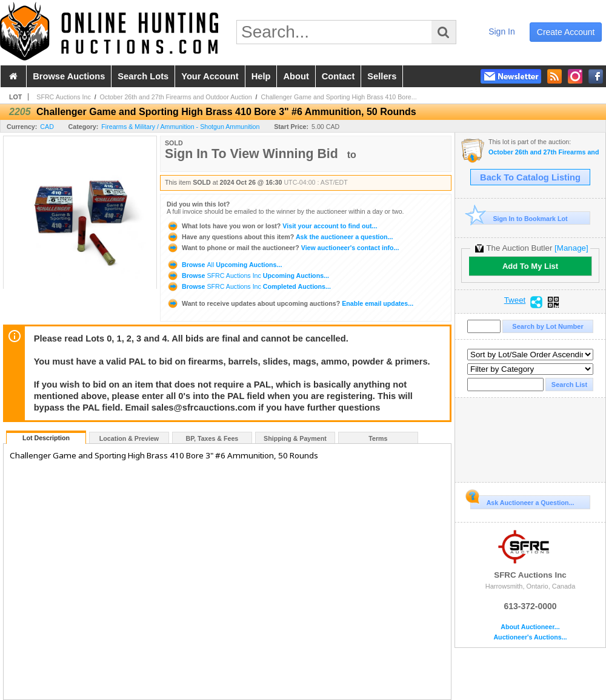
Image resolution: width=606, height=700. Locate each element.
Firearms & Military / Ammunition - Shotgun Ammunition (180, 127)
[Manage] (571, 248)
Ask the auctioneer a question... (280, 237)
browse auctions (69, 76)
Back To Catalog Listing (530, 177)
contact (338, 76)
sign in (502, 31)
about (296, 76)
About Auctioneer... (530, 627)
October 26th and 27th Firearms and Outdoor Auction (176, 97)
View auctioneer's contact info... (283, 248)
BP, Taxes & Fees (212, 438)
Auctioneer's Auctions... (530, 637)
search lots (143, 76)
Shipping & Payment (295, 438)
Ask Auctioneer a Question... (522, 501)
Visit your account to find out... (272, 226)
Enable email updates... (290, 303)
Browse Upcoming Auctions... (224, 265)
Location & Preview (129, 438)
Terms (378, 438)
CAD (47, 127)
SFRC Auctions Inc (63, 97)
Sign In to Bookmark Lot (519, 218)
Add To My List (530, 266)
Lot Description (46, 438)
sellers (382, 76)
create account (566, 32)
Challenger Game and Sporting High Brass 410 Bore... (339, 97)
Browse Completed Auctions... (249, 286)
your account (210, 76)
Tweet (515, 300)
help (261, 76)
